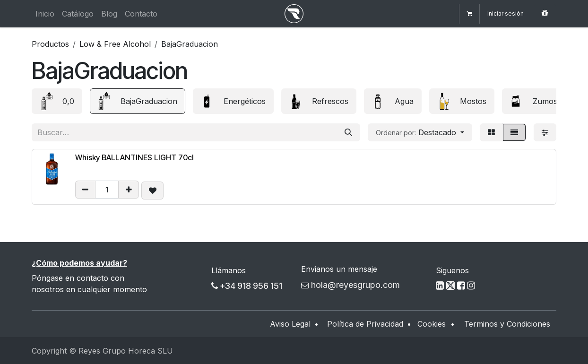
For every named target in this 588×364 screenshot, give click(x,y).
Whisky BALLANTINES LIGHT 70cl (134, 157)
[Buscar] (348, 132)
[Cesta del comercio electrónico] (469, 14)
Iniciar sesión (506, 13)
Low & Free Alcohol (115, 44)
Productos (50, 44)
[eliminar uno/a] (86, 190)
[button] (420, 132)
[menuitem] (45, 14)
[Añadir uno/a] (129, 190)
